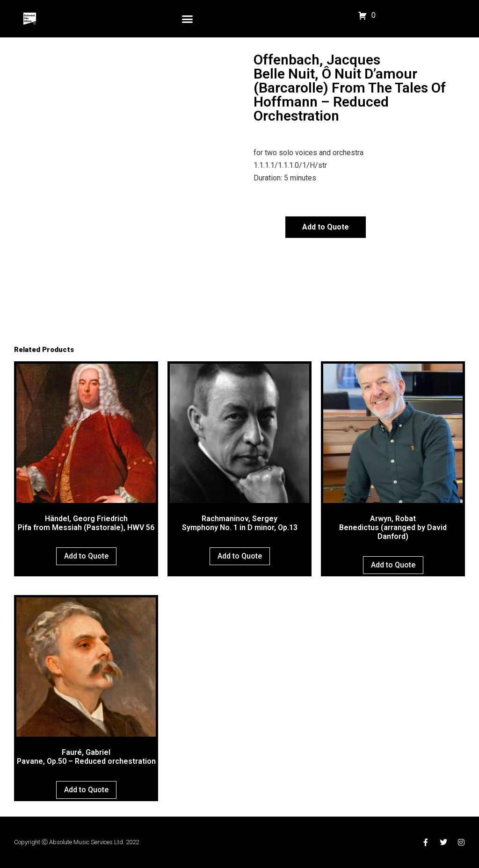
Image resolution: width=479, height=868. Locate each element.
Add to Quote (326, 227)
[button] (188, 19)
